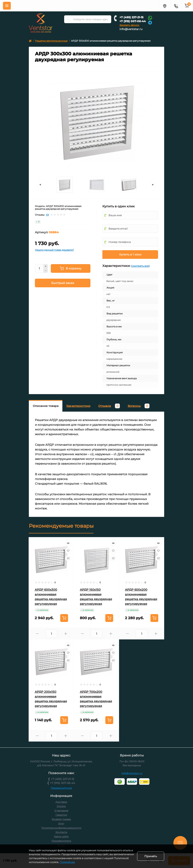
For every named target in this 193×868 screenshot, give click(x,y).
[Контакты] (176, 6)
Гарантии (61, 815)
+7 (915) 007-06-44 (133, 21)
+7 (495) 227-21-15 (131, 17)
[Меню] (7, 6)
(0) (47, 215)
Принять (151, 856)
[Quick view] (68, 543)
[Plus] (46, 266)
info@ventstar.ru (131, 29)
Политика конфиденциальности (61, 828)
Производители (61, 841)
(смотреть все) (140, 266)
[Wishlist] (68, 551)
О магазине (61, 811)
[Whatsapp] (150, 18)
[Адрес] (165, 6)
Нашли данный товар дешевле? (54, 250)
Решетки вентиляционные (51, 41)
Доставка (61, 802)
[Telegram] (150, 22)
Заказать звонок (129, 25)
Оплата (61, 806)
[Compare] (68, 558)
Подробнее (92, 862)
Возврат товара (61, 819)
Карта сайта (61, 836)
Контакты (61, 832)
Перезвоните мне (61, 788)
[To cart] (64, 618)
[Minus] (46, 271)
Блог (61, 824)
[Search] (68, 19)
